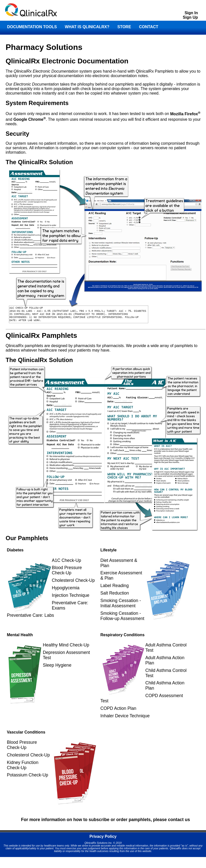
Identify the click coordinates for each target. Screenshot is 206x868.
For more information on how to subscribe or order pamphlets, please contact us (105, 820)
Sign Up (190, 17)
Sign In (191, 13)
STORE (124, 27)
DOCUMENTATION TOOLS (32, 27)
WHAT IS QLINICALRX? (87, 27)
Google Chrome (30, 119)
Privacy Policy (103, 836)
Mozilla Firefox (185, 114)
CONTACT (149, 27)
